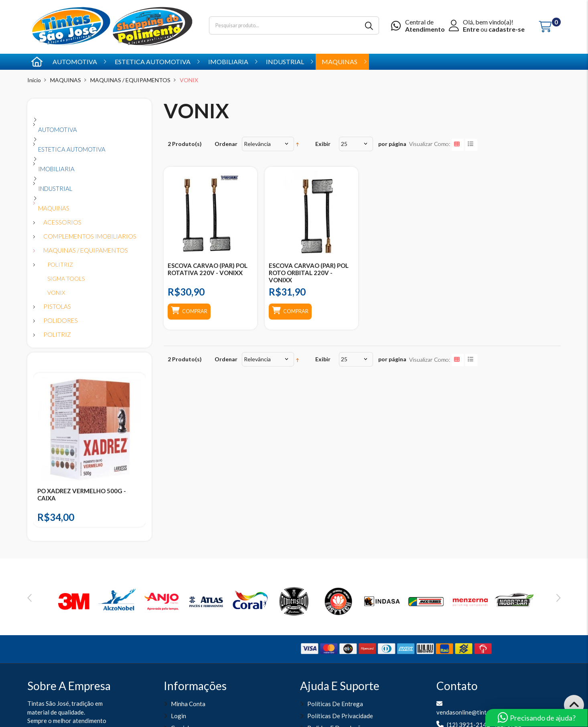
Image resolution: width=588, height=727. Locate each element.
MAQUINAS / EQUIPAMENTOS (130, 80)
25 (344, 144)
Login (178, 716)
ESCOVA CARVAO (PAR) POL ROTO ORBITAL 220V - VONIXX (309, 273)
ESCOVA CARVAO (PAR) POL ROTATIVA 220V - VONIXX (208, 269)
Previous (29, 598)
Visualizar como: (430, 144)
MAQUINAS (66, 80)
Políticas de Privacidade (340, 716)
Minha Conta (188, 704)
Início (34, 80)
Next (559, 598)
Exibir (323, 144)
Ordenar (226, 144)
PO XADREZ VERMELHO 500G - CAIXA (82, 494)
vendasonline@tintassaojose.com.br (484, 712)
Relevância (257, 144)
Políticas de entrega (335, 704)
